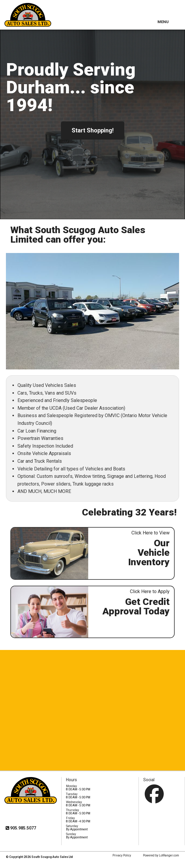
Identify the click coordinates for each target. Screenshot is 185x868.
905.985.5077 (23, 828)
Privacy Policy (122, 855)
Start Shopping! (93, 130)
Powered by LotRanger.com (161, 855)
